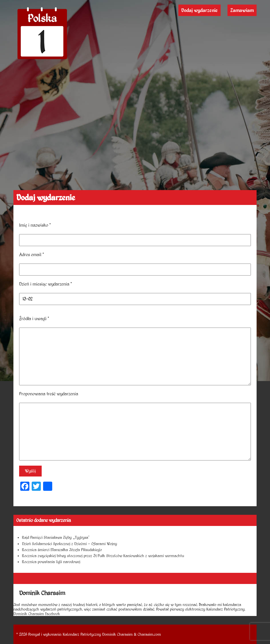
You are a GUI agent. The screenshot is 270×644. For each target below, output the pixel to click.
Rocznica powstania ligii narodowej (51, 562)
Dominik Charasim (117, 634)
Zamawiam (242, 10)
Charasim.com (149, 634)
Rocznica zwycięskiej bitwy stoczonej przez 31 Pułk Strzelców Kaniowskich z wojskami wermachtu (103, 556)
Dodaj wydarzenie (200, 10)
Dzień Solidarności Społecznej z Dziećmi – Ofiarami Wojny (69, 544)
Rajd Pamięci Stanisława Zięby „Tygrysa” (56, 537)
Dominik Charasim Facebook (37, 614)
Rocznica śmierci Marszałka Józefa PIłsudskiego (62, 550)
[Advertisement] (135, 147)
